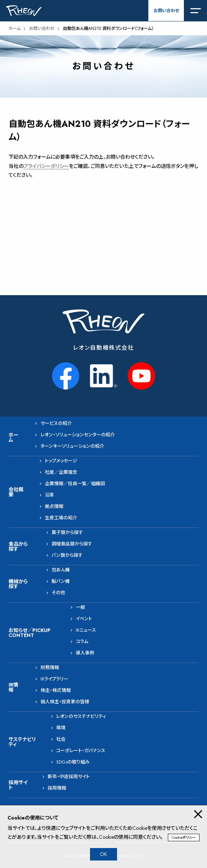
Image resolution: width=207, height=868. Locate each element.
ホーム (15, 29)
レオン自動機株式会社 (104, 348)
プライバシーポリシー (46, 166)
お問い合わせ (166, 11)
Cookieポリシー (184, 838)
